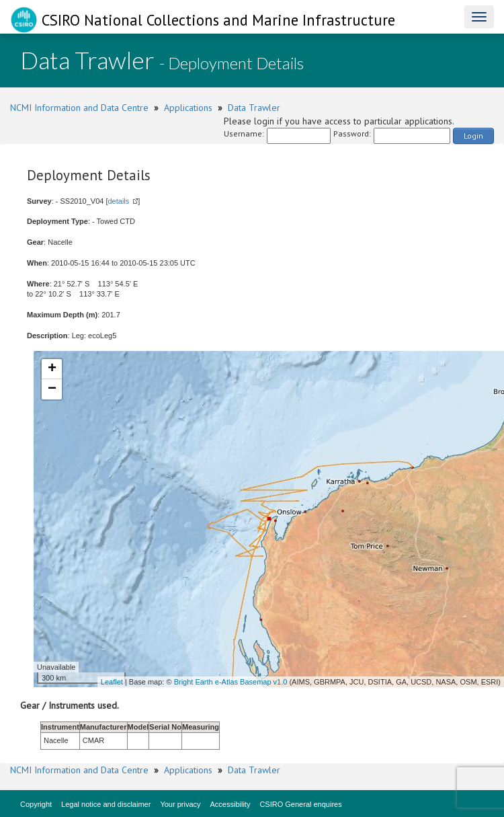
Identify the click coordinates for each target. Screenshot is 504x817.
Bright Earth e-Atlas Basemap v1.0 (231, 682)
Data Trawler (254, 108)
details (118, 201)
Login (473, 135)
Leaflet (112, 682)
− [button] (52, 389)
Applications (188, 108)
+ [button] (52, 369)
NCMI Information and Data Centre (79, 108)
